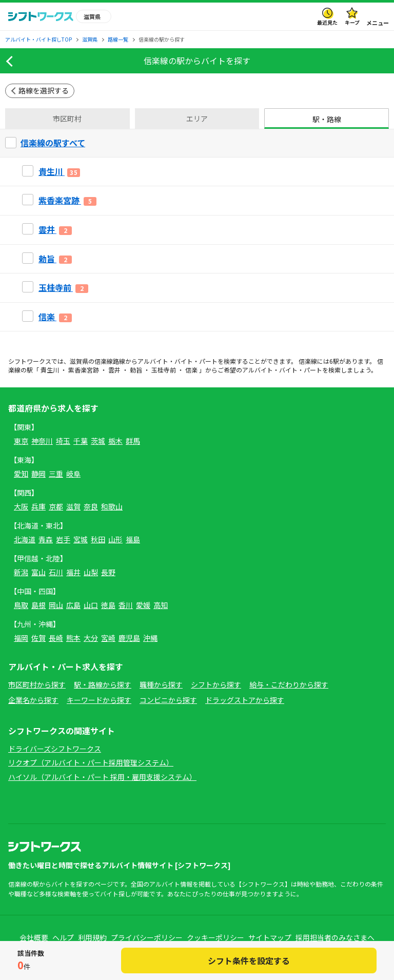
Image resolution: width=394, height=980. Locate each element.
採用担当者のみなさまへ (335, 937)
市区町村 (67, 119)
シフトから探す (216, 684)
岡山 (56, 605)
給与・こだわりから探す (289, 684)
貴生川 (50, 370)
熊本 (73, 638)
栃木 (115, 441)
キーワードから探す (99, 700)
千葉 (81, 441)
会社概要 (34, 937)
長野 (108, 572)
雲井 (114, 370)
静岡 (38, 474)
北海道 (25, 539)
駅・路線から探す (103, 684)
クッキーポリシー (215, 937)
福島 (133, 539)
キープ (352, 22)
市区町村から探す (37, 684)
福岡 (21, 638)
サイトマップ (270, 937)
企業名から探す (33, 700)
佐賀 (38, 638)
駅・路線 (327, 119)
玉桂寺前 (164, 370)
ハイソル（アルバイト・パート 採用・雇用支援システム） (102, 777)
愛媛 (143, 605)
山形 (115, 539)
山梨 (91, 572)
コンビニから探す (168, 700)
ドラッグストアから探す (245, 700)
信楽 (191, 370)
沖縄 (150, 638)
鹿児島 (129, 638)
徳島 (108, 605)
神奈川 (42, 441)
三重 (56, 474)
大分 (91, 638)
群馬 (133, 441)
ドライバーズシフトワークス (55, 749)
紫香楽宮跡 (84, 370)
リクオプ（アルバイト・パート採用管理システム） (91, 762)
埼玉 (63, 441)
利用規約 (92, 937)
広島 (73, 605)
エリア (197, 119)
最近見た (327, 22)
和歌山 (112, 506)
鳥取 (21, 605)
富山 (38, 572)
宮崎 (108, 638)
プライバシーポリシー (147, 937)
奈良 (91, 506)
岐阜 (73, 474)
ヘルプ (63, 937)
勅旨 (136, 370)
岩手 (63, 539)
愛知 (21, 474)
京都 (56, 506)
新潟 (21, 572)
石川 (56, 572)
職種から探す (161, 684)
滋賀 (73, 506)
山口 (91, 605)
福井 (73, 572)
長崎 (56, 638)
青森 (46, 539)
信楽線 (104, 361)
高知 (161, 605)
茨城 (98, 441)
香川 (126, 605)
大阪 (21, 506)
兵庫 (38, 506)
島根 (38, 605)
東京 (21, 441)
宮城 (81, 539)
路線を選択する (44, 90)
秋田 (98, 539)
